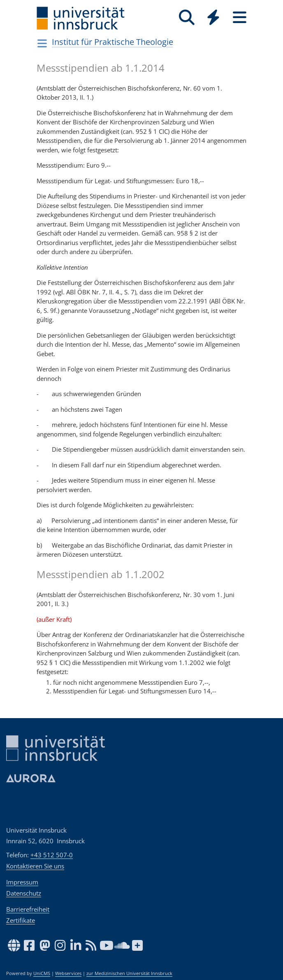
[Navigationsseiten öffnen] (42, 43)
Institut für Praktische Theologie (113, 42)
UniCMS (42, 973)
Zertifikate (21, 920)
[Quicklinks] (213, 17)
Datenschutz (24, 893)
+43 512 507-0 (52, 855)
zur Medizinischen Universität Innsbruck (129, 973)
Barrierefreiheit (28, 909)
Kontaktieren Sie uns (35, 866)
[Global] (213, 18)
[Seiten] (239, 17)
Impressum (22, 882)
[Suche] (187, 17)
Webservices (68, 973)
